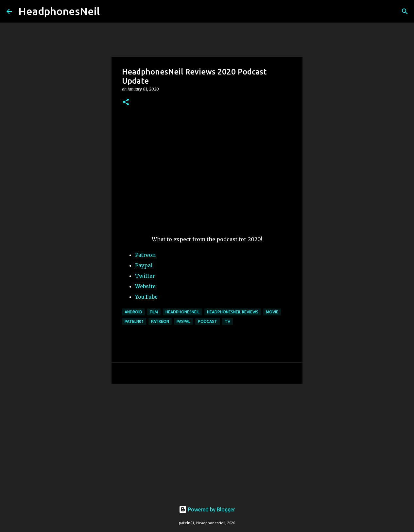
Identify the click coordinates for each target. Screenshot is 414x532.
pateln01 (134, 321)
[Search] (109, 11)
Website (145, 286)
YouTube (146, 297)
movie (272, 312)
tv (227, 321)
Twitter (145, 276)
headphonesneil (182, 312)
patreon (160, 321)
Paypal (144, 265)
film (154, 312)
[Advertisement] (207, 439)
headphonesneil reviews (233, 312)
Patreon (145, 255)
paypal (183, 321)
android (133, 312)
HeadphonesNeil (59, 11)
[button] (126, 102)
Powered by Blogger (207, 509)
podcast (207, 321)
